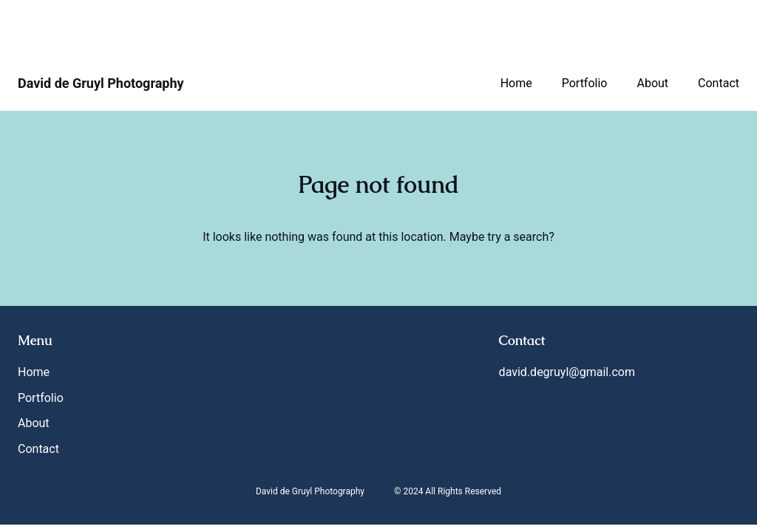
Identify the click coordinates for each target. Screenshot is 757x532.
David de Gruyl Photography (101, 83)
